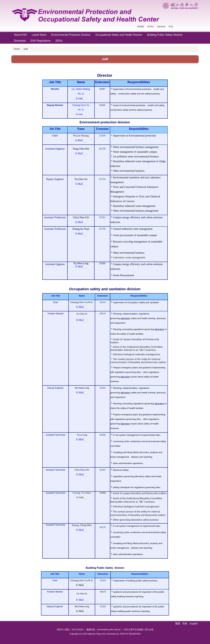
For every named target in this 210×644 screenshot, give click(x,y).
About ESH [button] (20, 35)
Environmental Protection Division (71, 35)
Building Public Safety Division (165, 35)
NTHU (151, 27)
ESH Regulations (41, 41)
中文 (171, 27)
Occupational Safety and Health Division (119, 35)
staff (26, 49)
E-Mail (80, 497)
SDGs (59, 41)
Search (195, 27)
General (161, 27)
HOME (141, 27)
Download (20, 41)
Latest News (39, 35)
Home (17, 49)
